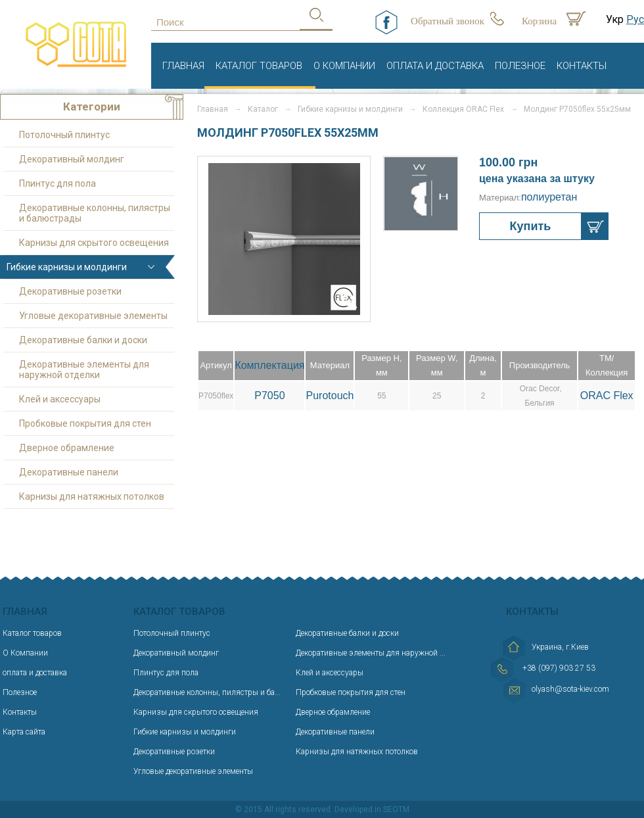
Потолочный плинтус (64, 135)
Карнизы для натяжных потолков (92, 496)
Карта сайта (24, 732)
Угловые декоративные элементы (93, 316)
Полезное (520, 66)
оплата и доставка (435, 66)
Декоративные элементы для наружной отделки (84, 370)
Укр (615, 19)
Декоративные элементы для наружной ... (371, 653)
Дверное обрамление (67, 448)
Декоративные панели (69, 472)
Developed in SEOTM (372, 809)
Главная (183, 66)
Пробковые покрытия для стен (85, 423)
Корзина (539, 21)
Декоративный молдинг (72, 159)
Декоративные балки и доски (83, 340)
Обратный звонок (448, 21)
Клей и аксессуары (60, 399)
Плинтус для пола (57, 183)
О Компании (344, 66)
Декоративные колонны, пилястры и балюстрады (95, 213)
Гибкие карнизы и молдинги (350, 109)
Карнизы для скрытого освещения (94, 243)
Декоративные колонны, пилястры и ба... (207, 692)
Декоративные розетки (70, 291)
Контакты (582, 66)
